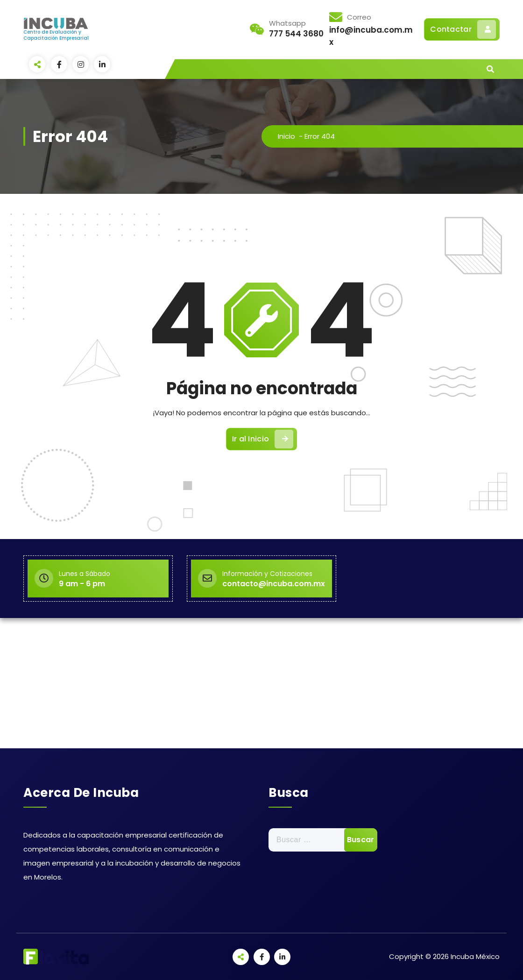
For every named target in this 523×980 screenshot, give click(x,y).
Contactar (463, 29)
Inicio (286, 136)
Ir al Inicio (263, 439)
